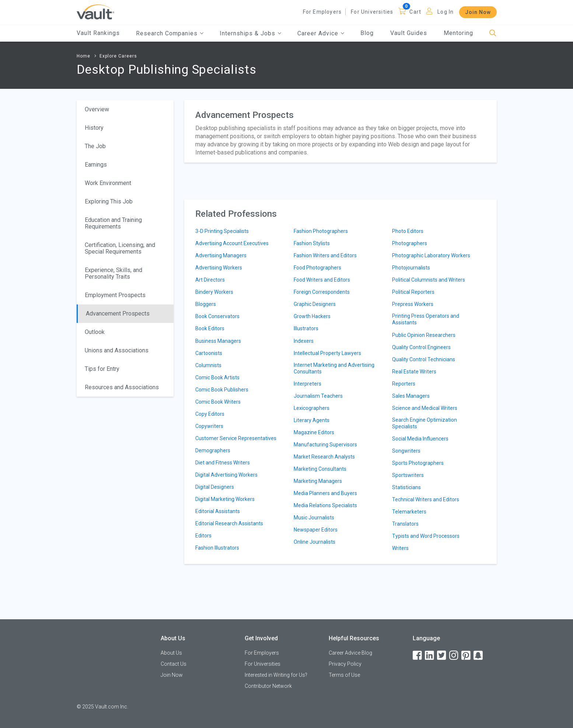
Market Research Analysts (324, 457)
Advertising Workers (219, 268)
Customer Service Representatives (236, 438)
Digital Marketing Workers (225, 499)
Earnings (96, 165)
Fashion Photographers (321, 231)
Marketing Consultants (320, 469)
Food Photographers (317, 268)
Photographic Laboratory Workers (431, 255)
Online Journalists (315, 542)
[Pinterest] (467, 656)
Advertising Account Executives (232, 243)
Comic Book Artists (217, 377)
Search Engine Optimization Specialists (424, 423)
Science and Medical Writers (425, 408)
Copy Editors (210, 414)
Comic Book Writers (218, 402)
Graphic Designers (315, 304)
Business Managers (218, 341)
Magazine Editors (314, 432)
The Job (95, 146)
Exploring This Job (109, 201)
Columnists (208, 365)
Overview (97, 109)
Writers (400, 548)
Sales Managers (411, 396)
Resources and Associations (122, 387)
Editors (203, 536)
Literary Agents (312, 420)
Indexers (304, 341)
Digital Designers (215, 487)
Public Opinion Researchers (424, 335)
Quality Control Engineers (421, 347)
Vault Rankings (98, 33)
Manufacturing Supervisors (325, 445)
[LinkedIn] (430, 656)
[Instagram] (454, 656)
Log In (446, 12)
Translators (405, 524)
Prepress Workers (413, 304)
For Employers (322, 12)
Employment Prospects (115, 295)
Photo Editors (408, 231)
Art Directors (210, 280)
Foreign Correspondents (322, 292)
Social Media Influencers (420, 439)
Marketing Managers (318, 481)
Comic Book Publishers (222, 390)
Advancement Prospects (118, 314)
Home (83, 56)
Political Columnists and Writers (429, 280)
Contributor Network (268, 686)
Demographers (213, 450)
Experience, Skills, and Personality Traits (113, 273)
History (94, 128)
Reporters (404, 384)
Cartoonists (209, 353)
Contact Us (174, 664)
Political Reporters (413, 292)
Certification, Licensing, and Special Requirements (120, 248)
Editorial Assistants (218, 511)
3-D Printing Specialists (222, 231)
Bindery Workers (214, 292)
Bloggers (206, 304)
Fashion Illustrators (217, 548)
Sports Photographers (418, 463)
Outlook (95, 332)
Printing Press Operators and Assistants (426, 319)
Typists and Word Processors (426, 536)
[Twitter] (442, 656)
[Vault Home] (95, 12)
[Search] (493, 33)
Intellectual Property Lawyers (327, 353)
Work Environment (108, 183)
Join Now (478, 12)
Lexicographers (312, 408)
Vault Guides (409, 33)
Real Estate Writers (414, 372)
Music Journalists (314, 518)
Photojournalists (411, 268)
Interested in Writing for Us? (276, 675)
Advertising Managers (221, 255)
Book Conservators (217, 316)
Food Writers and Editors (322, 280)
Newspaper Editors (316, 530)
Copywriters (209, 426)
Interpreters (308, 384)
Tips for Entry (102, 369)
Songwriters (406, 451)
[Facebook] (418, 656)
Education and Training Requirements (113, 223)
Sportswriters (408, 475)
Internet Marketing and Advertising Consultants (334, 368)
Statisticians (406, 487)
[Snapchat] (479, 656)
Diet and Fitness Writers (223, 463)
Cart (415, 12)
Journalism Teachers (318, 396)
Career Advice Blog (350, 653)
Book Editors (210, 328)
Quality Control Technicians (424, 359)
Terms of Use (344, 675)
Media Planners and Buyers (325, 493)
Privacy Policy (345, 664)
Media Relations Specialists (325, 505)
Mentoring (458, 33)
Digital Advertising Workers (226, 475)
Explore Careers (118, 56)
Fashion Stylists (312, 243)
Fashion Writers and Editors (325, 255)
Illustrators (306, 328)
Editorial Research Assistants (229, 523)
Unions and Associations (117, 350)
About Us (171, 653)
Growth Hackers (312, 316)
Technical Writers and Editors (426, 499)
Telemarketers (409, 512)
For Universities (372, 12)
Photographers (410, 243)
